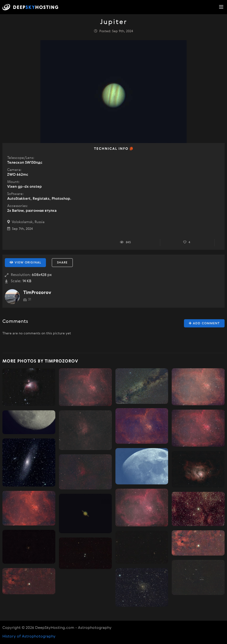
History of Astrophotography (29, 637)
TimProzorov (37, 293)
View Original (25, 263)
